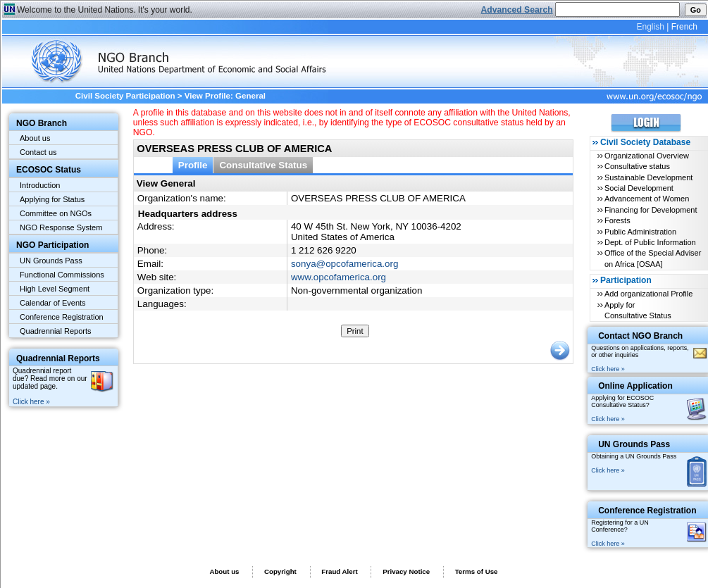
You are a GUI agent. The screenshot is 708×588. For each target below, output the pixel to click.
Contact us (38, 152)
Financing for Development (651, 210)
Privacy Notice (406, 571)
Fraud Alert (339, 571)
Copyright (280, 571)
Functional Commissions (62, 275)
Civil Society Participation (125, 96)
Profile (193, 165)
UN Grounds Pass (51, 261)
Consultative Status (263, 165)
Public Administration (640, 232)
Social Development (639, 188)
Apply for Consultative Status (638, 310)
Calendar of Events (53, 303)
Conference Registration (62, 317)
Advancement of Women (647, 199)
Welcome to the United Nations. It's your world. (105, 10)
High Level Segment (55, 289)
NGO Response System (61, 227)
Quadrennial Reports (56, 331)
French (684, 27)
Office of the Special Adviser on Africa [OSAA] (653, 258)
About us (35, 138)
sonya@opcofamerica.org (344, 264)
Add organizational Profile (648, 294)
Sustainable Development (648, 177)
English (650, 27)
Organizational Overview (647, 156)
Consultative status (637, 166)
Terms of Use (477, 571)
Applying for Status (52, 199)
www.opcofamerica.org (339, 277)
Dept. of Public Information (650, 242)
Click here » (31, 402)
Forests (617, 220)
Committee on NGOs (56, 213)
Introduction (40, 185)
